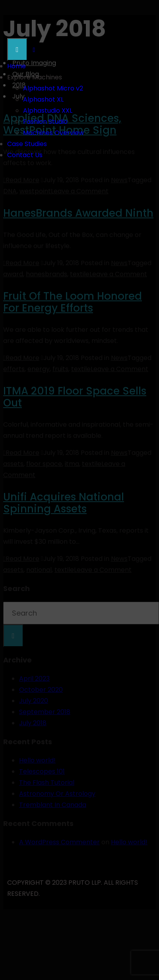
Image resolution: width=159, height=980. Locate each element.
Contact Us (25, 155)
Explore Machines (35, 77)
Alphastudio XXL (48, 111)
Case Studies (27, 144)
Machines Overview (53, 133)
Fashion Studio (45, 122)
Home (16, 66)
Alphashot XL (43, 99)
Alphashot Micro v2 (53, 88)
